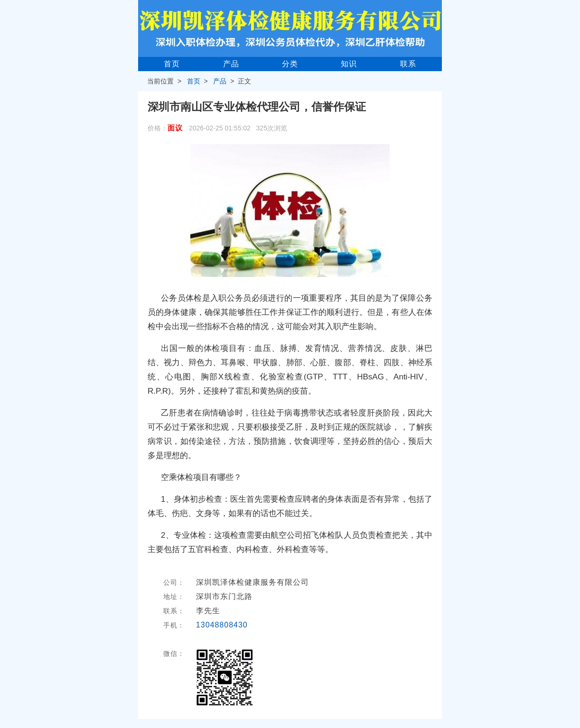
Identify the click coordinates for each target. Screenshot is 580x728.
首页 (172, 64)
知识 (349, 64)
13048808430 (222, 625)
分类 (290, 64)
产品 (231, 64)
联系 (408, 64)
